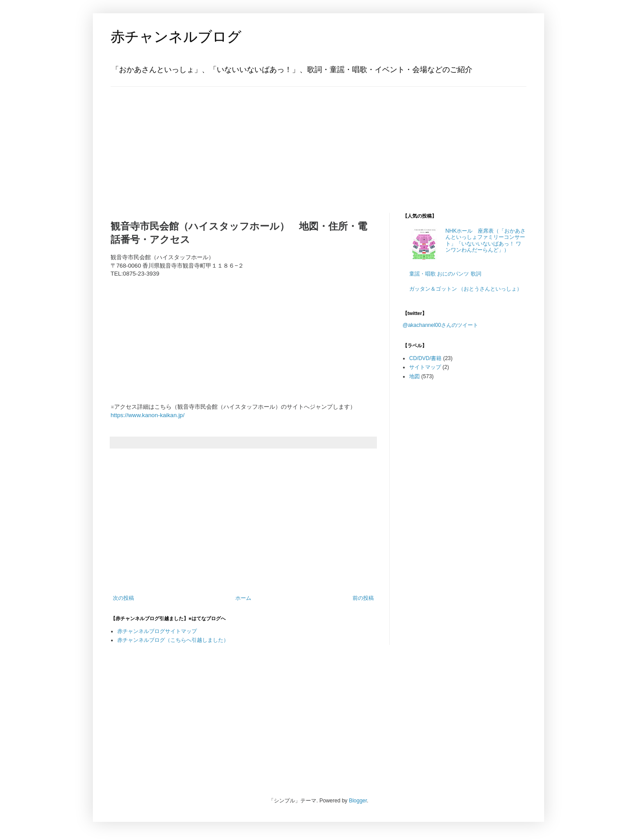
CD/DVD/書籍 (425, 358)
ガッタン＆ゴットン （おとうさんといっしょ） (466, 289)
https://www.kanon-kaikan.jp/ (148, 415)
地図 (414, 376)
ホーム (243, 598)
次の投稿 (123, 598)
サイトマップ (425, 367)
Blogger (358, 801)
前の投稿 (363, 598)
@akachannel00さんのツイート (440, 325)
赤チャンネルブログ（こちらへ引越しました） (173, 640)
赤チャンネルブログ (176, 37)
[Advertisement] (166, 142)
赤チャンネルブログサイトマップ (157, 631)
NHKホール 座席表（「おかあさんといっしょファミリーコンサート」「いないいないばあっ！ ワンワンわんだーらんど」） (485, 240)
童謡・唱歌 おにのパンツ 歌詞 (445, 274)
